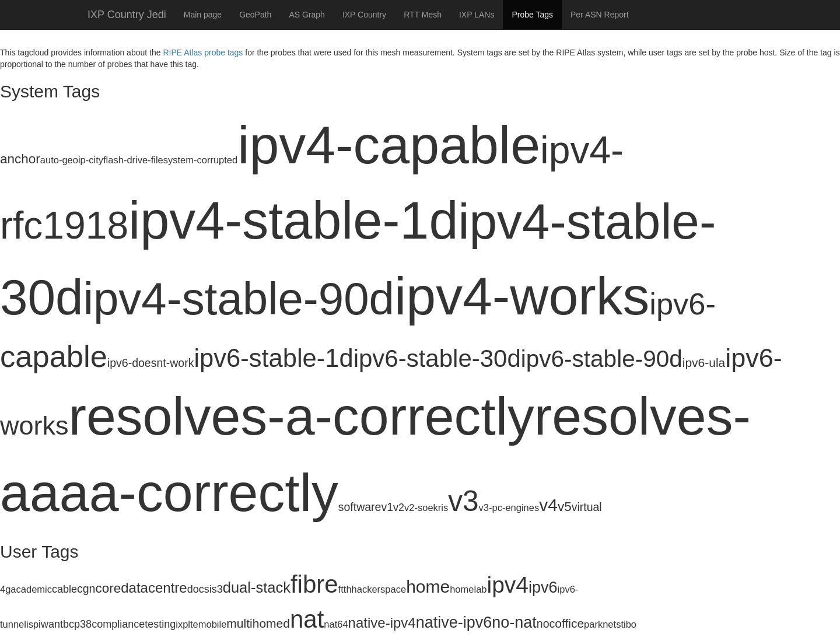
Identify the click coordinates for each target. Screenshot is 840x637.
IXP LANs (477, 15)
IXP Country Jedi (127, 15)
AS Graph (307, 15)
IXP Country (364, 15)
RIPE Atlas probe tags (203, 52)
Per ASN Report (600, 15)
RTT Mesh (423, 15)
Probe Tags (532, 15)
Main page (203, 15)
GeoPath (255, 15)
